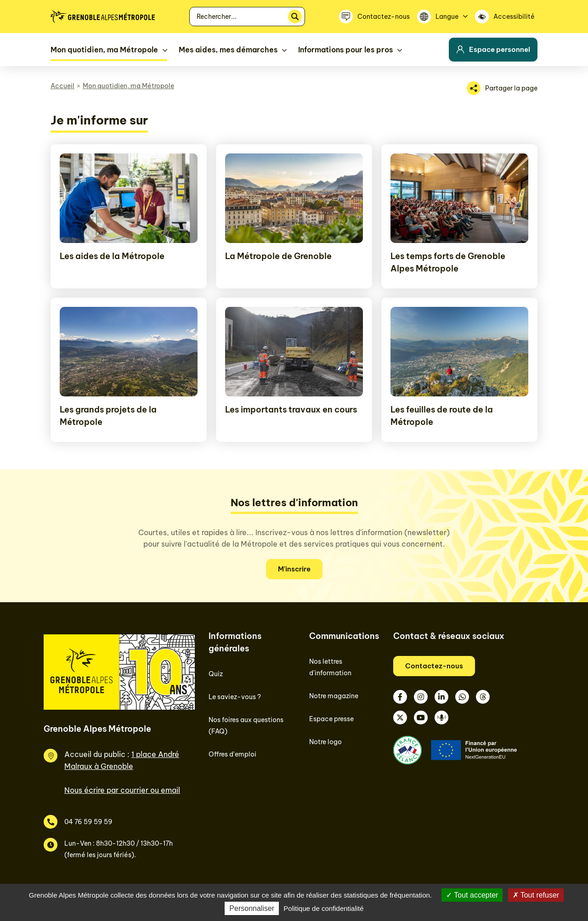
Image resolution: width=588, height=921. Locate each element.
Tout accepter (472, 895)
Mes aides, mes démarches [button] (228, 50)
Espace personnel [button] (493, 49)
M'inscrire (294, 569)
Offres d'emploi (232, 754)
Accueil (62, 86)
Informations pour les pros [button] (345, 50)
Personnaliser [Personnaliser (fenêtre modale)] (252, 908)
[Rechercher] (295, 17)
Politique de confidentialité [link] (323, 908)
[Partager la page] (502, 88)
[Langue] (442, 17)
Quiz (216, 674)
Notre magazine (334, 696)
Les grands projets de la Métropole (108, 416)
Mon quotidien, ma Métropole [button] (104, 50)
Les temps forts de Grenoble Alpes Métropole (448, 262)
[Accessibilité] (506, 17)
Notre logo (325, 742)
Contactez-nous (434, 666)
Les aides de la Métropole (112, 256)
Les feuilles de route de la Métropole (442, 416)
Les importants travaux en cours (291, 410)
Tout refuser (536, 895)
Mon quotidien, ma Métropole (128, 86)
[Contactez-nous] (374, 17)
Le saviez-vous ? (235, 697)
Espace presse (331, 719)
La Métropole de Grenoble (278, 256)
